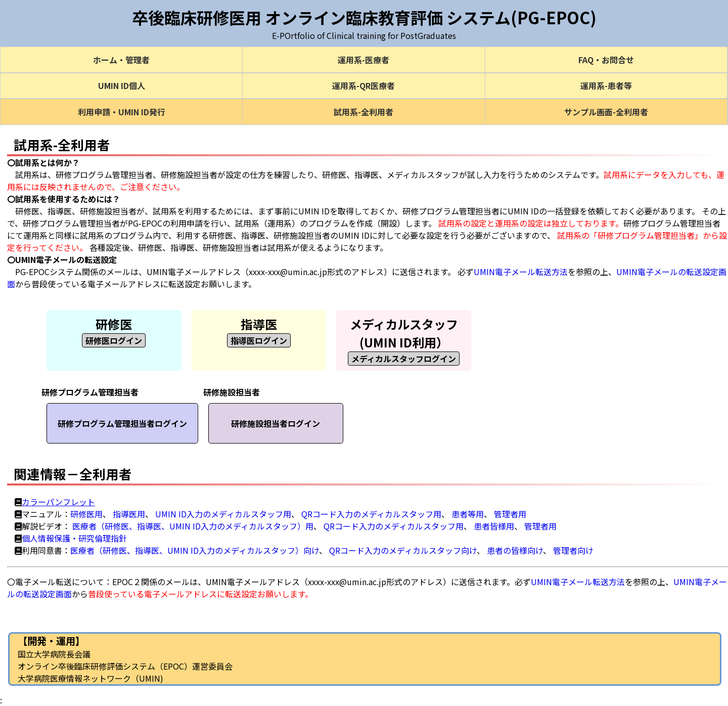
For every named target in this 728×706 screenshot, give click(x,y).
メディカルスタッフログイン (404, 359)
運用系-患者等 (606, 85)
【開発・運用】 (51, 641)
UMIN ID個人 (122, 85)
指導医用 (129, 514)
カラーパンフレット (58, 502)
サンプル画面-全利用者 (606, 112)
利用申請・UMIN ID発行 (122, 112)
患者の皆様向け (515, 550)
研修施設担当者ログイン (276, 423)
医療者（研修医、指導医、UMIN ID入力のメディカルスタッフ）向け (195, 550)
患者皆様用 (494, 526)
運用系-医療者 (363, 60)
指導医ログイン (259, 340)
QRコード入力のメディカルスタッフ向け (403, 550)
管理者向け (573, 550)
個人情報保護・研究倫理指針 (74, 538)
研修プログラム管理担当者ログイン (122, 423)
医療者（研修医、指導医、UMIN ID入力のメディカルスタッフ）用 (193, 526)
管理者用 (510, 514)
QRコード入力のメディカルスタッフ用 (371, 514)
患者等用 (468, 514)
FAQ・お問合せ (606, 60)
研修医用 (86, 514)
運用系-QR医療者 (363, 85)
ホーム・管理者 (121, 60)
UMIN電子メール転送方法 (521, 272)
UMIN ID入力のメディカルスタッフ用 (223, 514)
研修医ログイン (114, 340)
